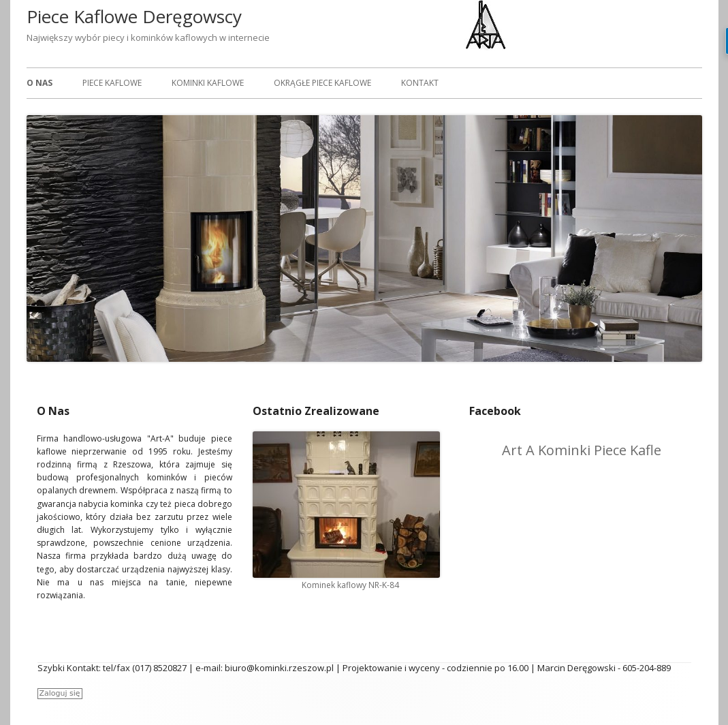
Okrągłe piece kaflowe (322, 83)
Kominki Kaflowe (208, 83)
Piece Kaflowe (112, 83)
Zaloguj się (60, 693)
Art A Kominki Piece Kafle (582, 450)
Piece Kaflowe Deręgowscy (134, 16)
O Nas (39, 83)
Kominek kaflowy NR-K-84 (350, 585)
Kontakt (420, 83)
